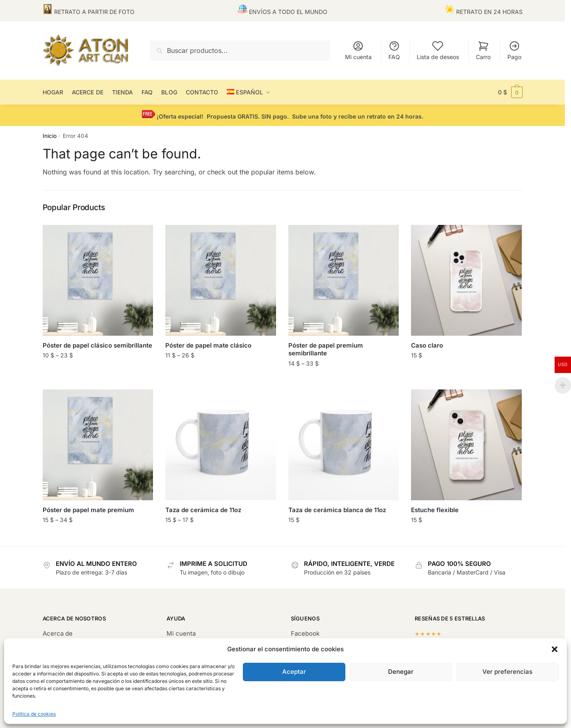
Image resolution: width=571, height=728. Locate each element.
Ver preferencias (507, 672)
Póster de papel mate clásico (208, 345)
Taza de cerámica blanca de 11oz (337, 510)
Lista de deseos (438, 50)
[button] (555, 649)
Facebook (305, 633)
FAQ (394, 50)
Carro (483, 50)
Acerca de (58, 633)
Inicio (50, 136)
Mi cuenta (358, 50)
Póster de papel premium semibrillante (326, 349)
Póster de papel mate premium (88, 510)
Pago (514, 50)
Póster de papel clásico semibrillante (97, 345)
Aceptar (294, 672)
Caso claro (427, 345)
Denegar (401, 672)
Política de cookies (34, 714)
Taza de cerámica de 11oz (203, 510)
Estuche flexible (435, 510)
